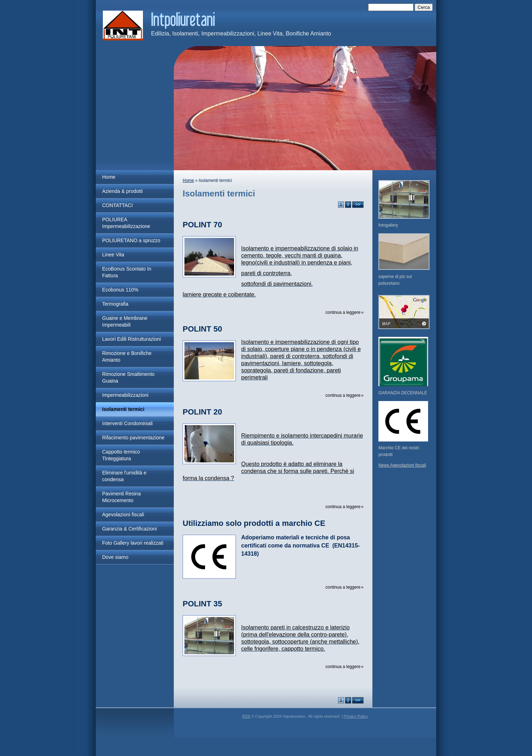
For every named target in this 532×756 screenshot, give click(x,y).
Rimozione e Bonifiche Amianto (127, 357)
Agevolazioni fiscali (123, 515)
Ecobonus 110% (120, 290)
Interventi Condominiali (127, 423)
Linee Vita (113, 255)
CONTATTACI (117, 205)
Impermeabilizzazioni (125, 395)
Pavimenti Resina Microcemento (121, 497)
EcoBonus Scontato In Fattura (127, 272)
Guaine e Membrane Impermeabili (125, 321)
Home (109, 177)
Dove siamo (115, 557)
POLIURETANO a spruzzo (131, 240)
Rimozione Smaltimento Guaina (128, 377)
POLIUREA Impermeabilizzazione (126, 223)
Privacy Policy (356, 716)
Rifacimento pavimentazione (133, 438)
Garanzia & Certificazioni (129, 529)
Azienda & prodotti (122, 191)
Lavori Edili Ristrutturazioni (132, 339)
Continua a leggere (343, 312)
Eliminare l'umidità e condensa (124, 476)
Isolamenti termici (123, 409)
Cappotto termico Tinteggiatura (121, 455)
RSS (246, 716)
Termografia (115, 304)
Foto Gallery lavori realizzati (133, 543)
